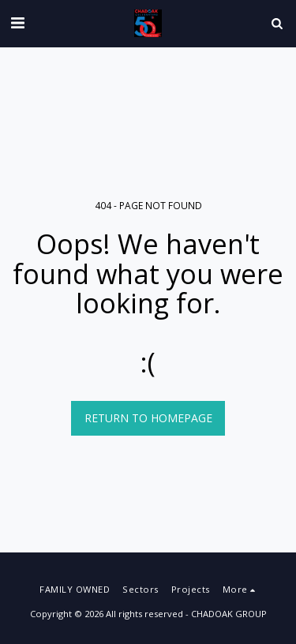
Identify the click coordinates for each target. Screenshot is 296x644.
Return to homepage (148, 418)
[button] (17, 22)
